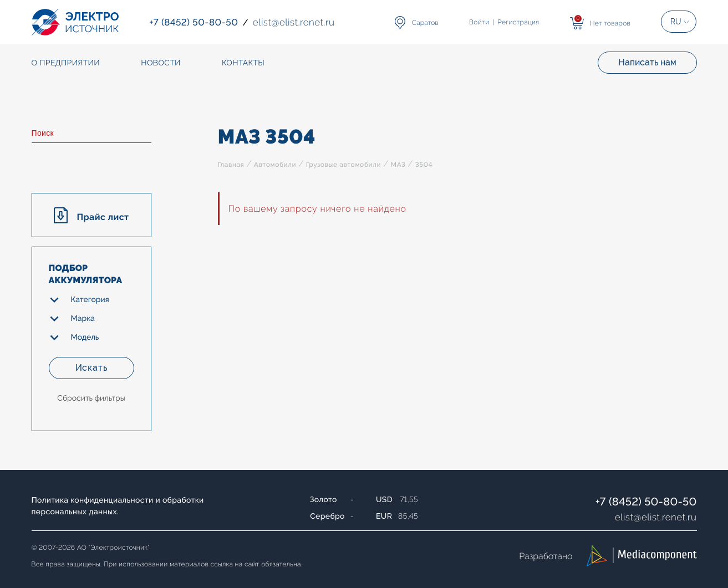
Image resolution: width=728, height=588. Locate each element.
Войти (479, 22)
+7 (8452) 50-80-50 (646, 502)
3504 (424, 165)
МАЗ (398, 165)
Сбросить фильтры (91, 398)
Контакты (243, 63)
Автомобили (275, 165)
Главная (231, 165)
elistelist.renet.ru (656, 517)
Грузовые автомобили (343, 165)
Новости (161, 63)
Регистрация (518, 22)
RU (676, 22)
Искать (91, 368)
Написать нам (647, 62)
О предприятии (66, 63)
